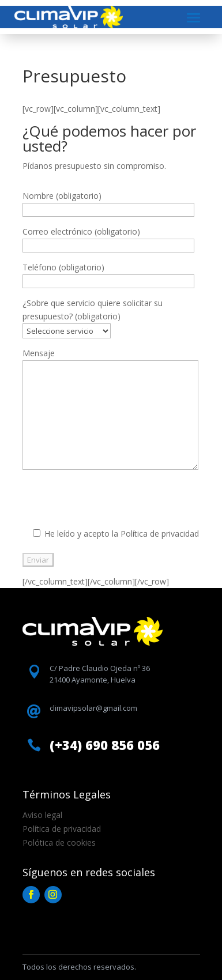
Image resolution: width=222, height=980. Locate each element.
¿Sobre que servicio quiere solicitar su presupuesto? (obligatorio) (93, 317)
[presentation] (110, 504)
